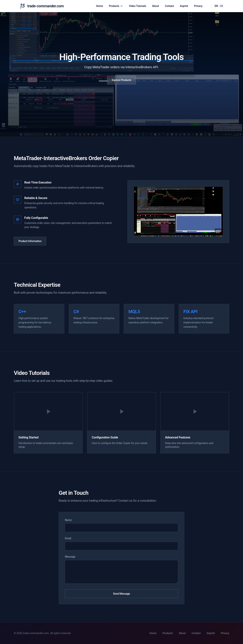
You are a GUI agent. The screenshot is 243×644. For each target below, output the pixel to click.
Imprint (184, 6)
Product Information (30, 241)
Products (116, 6)
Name (68, 520)
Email (68, 538)
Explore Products (121, 80)
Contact (169, 6)
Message (70, 557)
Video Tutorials (138, 6)
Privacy (198, 6)
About (156, 6)
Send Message (121, 594)
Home (100, 6)
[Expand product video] (178, 212)
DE (222, 6)
